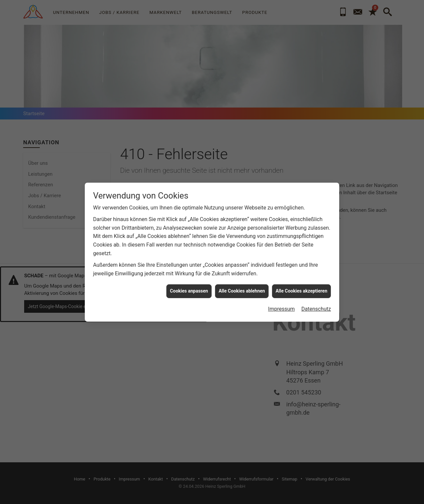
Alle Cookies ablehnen (242, 284)
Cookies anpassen (189, 284)
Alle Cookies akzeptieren (301, 284)
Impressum (281, 302)
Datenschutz (316, 302)
